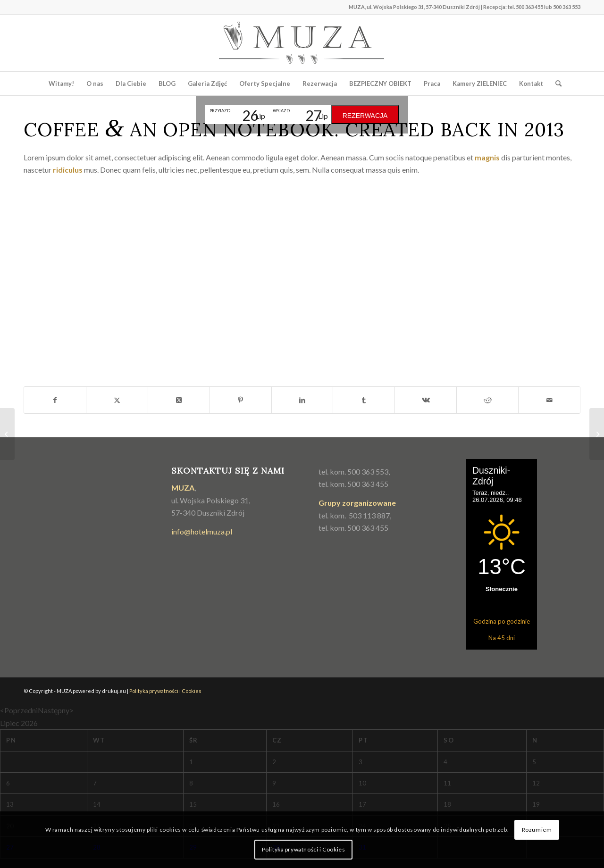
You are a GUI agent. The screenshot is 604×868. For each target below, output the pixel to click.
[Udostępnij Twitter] (117, 400)
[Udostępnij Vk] (426, 400)
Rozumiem (537, 830)
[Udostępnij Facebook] (55, 400)
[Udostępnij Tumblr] (364, 400)
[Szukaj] (555, 83)
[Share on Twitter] (179, 400)
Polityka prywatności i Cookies (165, 691)
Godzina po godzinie (502, 621)
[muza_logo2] (302, 43)
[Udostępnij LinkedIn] (302, 400)
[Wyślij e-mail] (549, 400)
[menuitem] (61, 83)
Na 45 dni (502, 638)
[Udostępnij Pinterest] (241, 400)
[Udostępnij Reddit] (487, 400)
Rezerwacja (365, 116)
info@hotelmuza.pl (202, 531)
